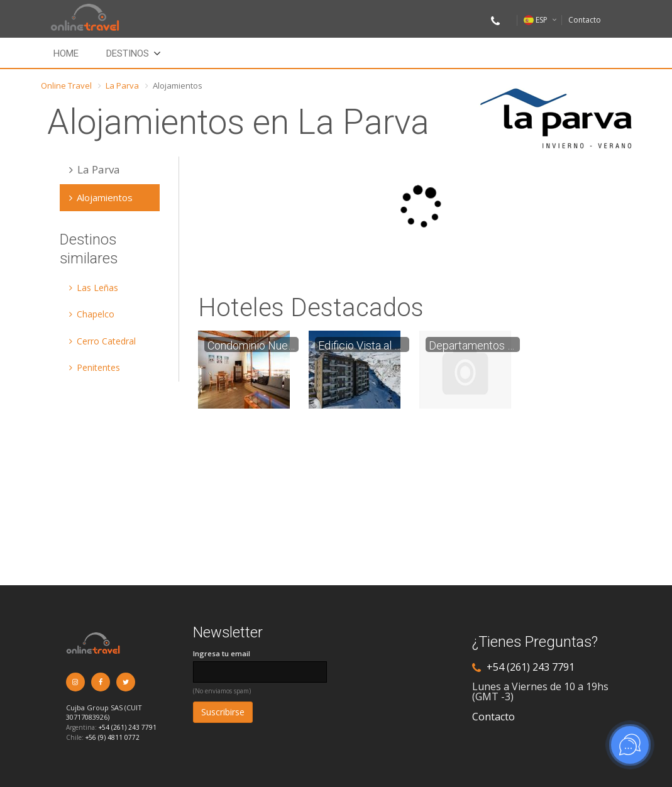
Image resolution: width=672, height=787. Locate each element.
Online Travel (66, 85)
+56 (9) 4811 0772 (113, 737)
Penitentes (95, 367)
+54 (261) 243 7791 (128, 727)
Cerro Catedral (102, 341)
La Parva (122, 85)
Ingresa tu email (222, 653)
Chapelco (92, 314)
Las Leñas (94, 288)
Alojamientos (101, 197)
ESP (536, 20)
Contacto (585, 20)
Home (66, 53)
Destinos (128, 53)
